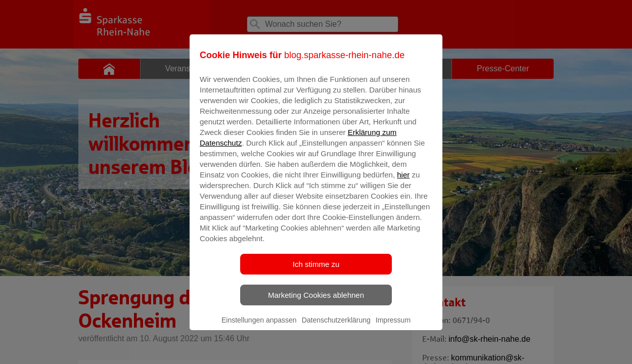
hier (403, 182)
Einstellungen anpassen (259, 327)
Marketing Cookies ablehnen (316, 302)
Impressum (393, 327)
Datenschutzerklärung (336, 327)
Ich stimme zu (316, 271)
